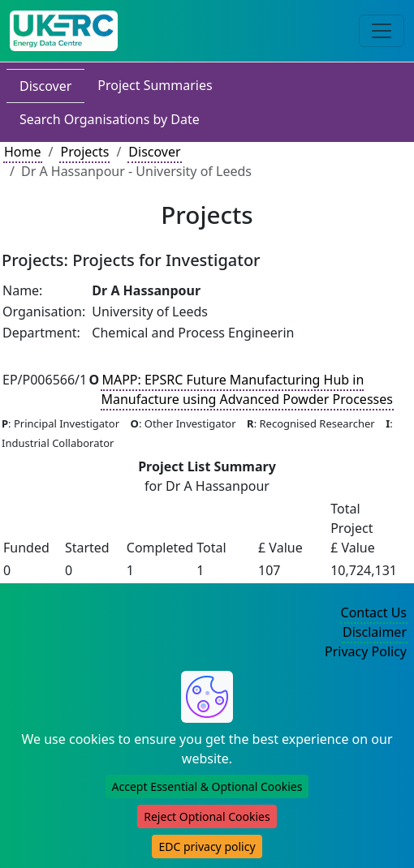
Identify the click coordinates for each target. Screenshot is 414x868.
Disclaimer (375, 632)
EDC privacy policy (207, 847)
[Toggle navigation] (382, 31)
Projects (84, 152)
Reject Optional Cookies (207, 816)
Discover (45, 86)
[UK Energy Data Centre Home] (64, 31)
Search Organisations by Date (110, 119)
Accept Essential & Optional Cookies (207, 786)
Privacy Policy (366, 651)
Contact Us (374, 612)
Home (23, 152)
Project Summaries (155, 85)
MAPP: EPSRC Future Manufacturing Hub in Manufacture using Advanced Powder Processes (247, 389)
